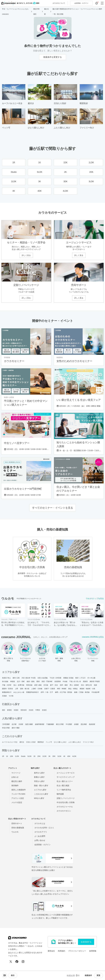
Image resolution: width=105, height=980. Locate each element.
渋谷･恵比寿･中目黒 (29, 678)
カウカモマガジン (64, 811)
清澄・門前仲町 (47, 681)
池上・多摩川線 (19, 685)
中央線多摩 (95, 692)
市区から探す (39, 781)
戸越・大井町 (7, 685)
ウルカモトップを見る (95, 598)
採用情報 (93, 951)
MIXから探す (39, 798)
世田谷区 (24, 710)
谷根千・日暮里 (50, 689)
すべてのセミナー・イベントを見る (53, 508)
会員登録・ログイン (42, 845)
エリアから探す (40, 790)
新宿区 (9, 710)
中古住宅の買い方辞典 (66, 802)
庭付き (22, 742)
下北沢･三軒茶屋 (55, 678)
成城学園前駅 (40, 724)
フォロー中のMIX (18, 794)
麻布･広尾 (16, 678)
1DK (12, 756)
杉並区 (44, 710)
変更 (98, 975)
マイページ (16, 773)
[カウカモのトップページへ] (20, 3)
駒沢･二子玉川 (81, 678)
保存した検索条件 (19, 790)
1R (3, 756)
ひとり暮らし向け (60, 742)
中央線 (65, 681)
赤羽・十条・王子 (47, 692)
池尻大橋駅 (29, 724)
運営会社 (51, 951)
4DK (69, 756)
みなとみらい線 (19, 692)
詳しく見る (26, 255)
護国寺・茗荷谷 (7, 689)
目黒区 (16, 710)
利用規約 (62, 951)
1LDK (17, 756)
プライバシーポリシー (77, 951)
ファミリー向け (88, 742)
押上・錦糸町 (74, 685)
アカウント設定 (18, 798)
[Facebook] (17, 962)
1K (7, 756)
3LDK (59, 756)
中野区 (38, 710)
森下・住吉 (54, 685)
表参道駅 (92, 724)
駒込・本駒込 (73, 689)
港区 (4, 710)
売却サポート (17, 823)
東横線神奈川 (7, 692)
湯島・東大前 (25, 689)
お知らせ (15, 777)
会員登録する (86, 942)
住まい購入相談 (63, 786)
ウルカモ (15, 832)
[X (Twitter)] (11, 962)
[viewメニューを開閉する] (13, 975)
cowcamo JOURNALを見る (93, 637)
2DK (39, 756)
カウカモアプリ (41, 832)
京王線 (46, 685)
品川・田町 (21, 681)
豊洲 (38, 681)
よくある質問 (40, 836)
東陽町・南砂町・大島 (87, 689)
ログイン (81, 3)
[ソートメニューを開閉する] (5, 975)
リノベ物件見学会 (64, 790)
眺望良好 (41, 742)
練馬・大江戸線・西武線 (64, 692)
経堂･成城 (38, 685)
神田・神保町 (62, 689)
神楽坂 (13, 681)
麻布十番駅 (16, 728)
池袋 (95, 685)
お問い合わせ (40, 840)
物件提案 (60, 794)
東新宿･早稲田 (95, 681)
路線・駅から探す (41, 786)
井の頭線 (5, 681)
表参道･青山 (6, 678)
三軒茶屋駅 (6, 724)
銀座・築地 (31, 681)
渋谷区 (31, 710)
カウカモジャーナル (65, 807)
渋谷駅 (21, 724)
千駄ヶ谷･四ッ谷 (75, 681)
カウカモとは (40, 823)
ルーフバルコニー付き (10, 742)
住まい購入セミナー (65, 781)
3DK (54, 756)
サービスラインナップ (66, 777)
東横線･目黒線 (68, 678)
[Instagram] (23, 962)
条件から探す (39, 773)
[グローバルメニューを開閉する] (102, 3)
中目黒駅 (69, 724)
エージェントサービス (66, 773)
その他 (11, 696)
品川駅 (14, 724)
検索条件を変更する (53, 57)
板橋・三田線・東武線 (82, 692)
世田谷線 (29, 685)
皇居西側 (58, 681)
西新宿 (85, 681)
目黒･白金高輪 (43, 678)
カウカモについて (59, 3)
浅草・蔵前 (64, 685)
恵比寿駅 (84, 724)
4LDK (74, 756)
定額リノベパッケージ (66, 798)
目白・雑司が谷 (86, 685)
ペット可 (49, 742)
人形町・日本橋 (37, 689)
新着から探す (39, 777)
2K (34, 756)
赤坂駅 (76, 724)
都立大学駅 (60, 724)
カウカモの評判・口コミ (44, 828)
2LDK (45, 756)
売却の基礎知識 (18, 828)
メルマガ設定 (17, 802)
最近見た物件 (17, 781)
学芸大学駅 (6, 728)
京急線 (4, 696)
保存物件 (15, 786)
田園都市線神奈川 (32, 692)
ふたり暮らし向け (75, 742)
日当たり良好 (31, 742)
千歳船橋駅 (50, 724)
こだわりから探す (41, 794)
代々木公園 (91, 678)
